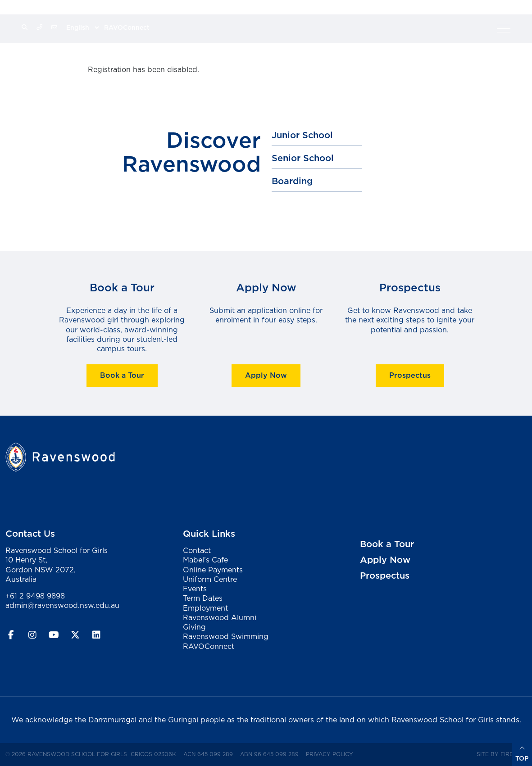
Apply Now (266, 376)
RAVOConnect (127, 27)
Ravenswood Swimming (226, 636)
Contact (197, 550)
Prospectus (410, 376)
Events (195, 589)
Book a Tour (122, 376)
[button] (504, 28)
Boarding (292, 181)
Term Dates (203, 598)
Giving (194, 627)
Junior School (302, 135)
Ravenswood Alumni (220, 617)
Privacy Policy (331, 754)
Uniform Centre (210, 579)
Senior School (303, 158)
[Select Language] (82, 27)
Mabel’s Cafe (205, 560)
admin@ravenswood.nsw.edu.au (62, 605)
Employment (205, 608)
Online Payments (213, 570)
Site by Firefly (500, 754)
